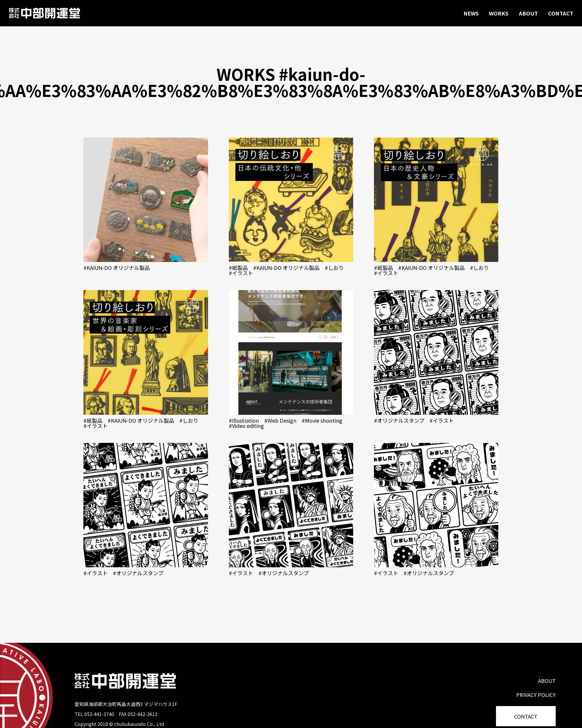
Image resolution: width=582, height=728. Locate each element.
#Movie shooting (322, 420)
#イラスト (241, 273)
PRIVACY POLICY (536, 695)
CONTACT (561, 13)
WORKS (499, 13)
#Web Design (280, 420)
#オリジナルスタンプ (399, 420)
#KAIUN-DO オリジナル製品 (117, 268)
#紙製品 (238, 268)
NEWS (471, 13)
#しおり (334, 268)
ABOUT (528, 13)
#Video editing (246, 426)
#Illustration (244, 420)
